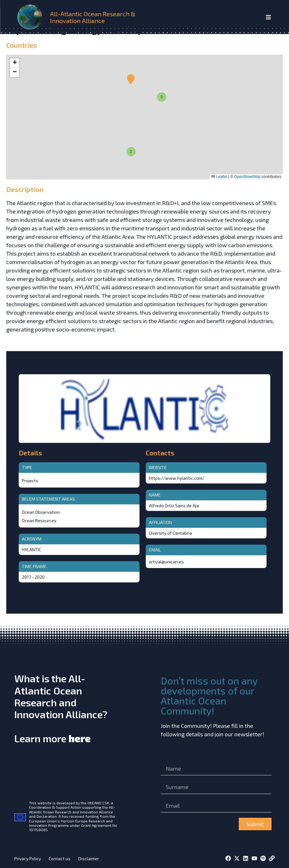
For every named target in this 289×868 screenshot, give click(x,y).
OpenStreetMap (247, 177)
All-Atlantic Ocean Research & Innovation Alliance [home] (93, 17)
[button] (130, 151)
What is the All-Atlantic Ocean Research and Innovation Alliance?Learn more (61, 708)
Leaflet (219, 177)
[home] (31, 17)
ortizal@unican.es (166, 562)
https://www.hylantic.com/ (177, 478)
